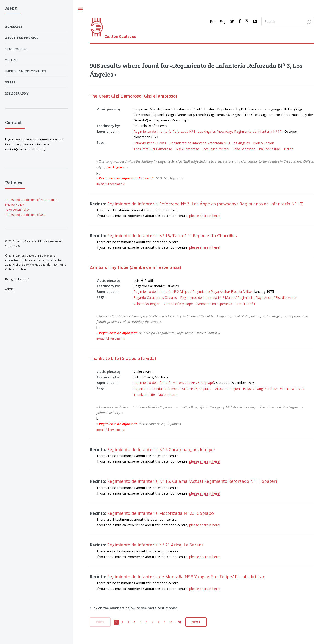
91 (180, 622)
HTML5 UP (22, 279)
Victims (12, 60)
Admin (9, 289)
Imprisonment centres (26, 71)
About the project (22, 38)
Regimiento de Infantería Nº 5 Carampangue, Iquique (161, 449)
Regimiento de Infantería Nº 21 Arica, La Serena (156, 545)
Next (196, 622)
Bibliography (17, 93)
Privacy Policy (14, 204)
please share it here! (205, 216)
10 (171, 622)
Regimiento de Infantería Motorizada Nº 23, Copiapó (174, 382)
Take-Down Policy (17, 210)
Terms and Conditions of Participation (31, 200)
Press (10, 82)
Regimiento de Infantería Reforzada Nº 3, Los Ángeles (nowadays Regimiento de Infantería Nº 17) (208, 131)
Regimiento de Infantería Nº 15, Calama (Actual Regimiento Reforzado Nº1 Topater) (192, 481)
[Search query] (288, 21)
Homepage (14, 27)
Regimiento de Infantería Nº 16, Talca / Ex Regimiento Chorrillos (172, 235)
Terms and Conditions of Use (25, 215)
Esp (213, 21)
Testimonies (16, 49)
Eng (223, 21)
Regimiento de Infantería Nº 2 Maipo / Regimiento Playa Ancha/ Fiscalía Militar (193, 291)
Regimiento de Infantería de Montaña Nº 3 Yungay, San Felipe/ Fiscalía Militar (186, 576)
